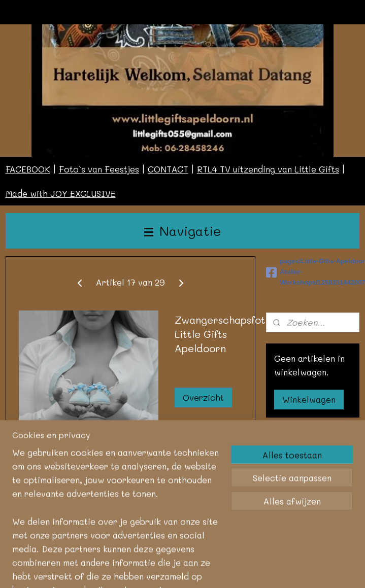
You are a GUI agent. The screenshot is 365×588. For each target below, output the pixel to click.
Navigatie (183, 231)
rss (245, 564)
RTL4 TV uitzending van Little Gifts (268, 169)
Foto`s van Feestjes (99, 169)
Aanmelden (305, 484)
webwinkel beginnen (285, 564)
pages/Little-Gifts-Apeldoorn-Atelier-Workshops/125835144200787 (313, 272)
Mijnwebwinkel (183, 581)
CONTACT (168, 169)
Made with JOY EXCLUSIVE (61, 193)
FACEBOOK (28, 169)
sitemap (224, 564)
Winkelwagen (309, 399)
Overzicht (203, 397)
